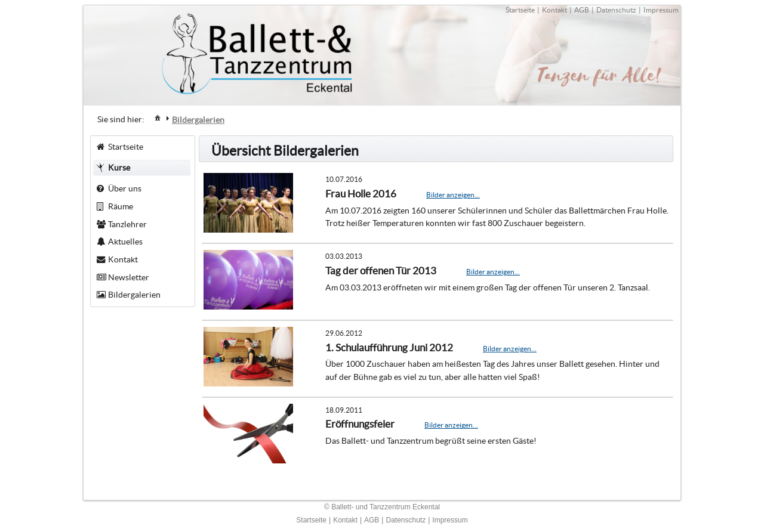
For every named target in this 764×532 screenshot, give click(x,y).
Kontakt (554, 10)
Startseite (520, 10)
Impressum (661, 10)
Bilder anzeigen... (453, 195)
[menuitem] (158, 117)
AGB (582, 10)
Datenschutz (616, 10)
